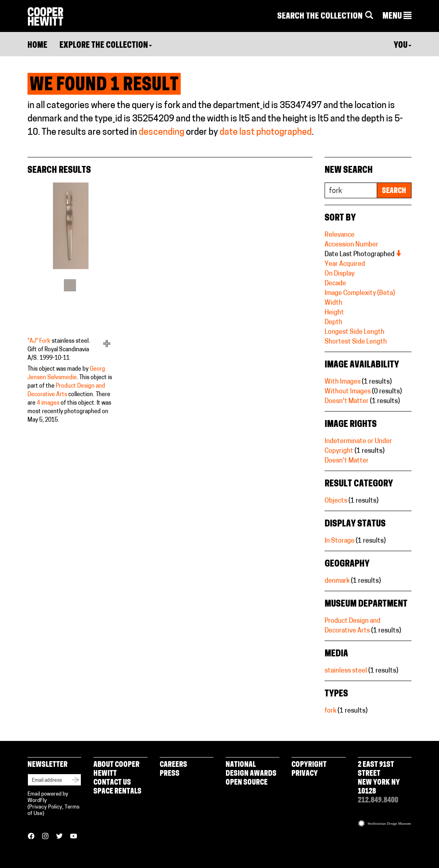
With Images (343, 382)
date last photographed (266, 133)
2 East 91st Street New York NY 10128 (379, 778)
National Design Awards (251, 769)
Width (333, 303)
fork (330, 711)
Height (334, 313)
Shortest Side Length (356, 342)
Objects (336, 501)
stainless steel (346, 671)
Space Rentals (117, 792)
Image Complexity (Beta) (360, 293)
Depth (333, 323)
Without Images (348, 392)
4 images (48, 403)
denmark (337, 581)
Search (394, 191)
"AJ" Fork (39, 341)
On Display (340, 274)
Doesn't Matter (347, 401)
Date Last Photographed (363, 255)
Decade (335, 284)
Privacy (305, 774)
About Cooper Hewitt (116, 769)
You (403, 46)
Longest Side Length (355, 332)
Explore (106, 46)
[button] (397, 17)
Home (37, 46)
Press (170, 774)
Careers (173, 765)
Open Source (247, 783)
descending (161, 133)
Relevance (340, 235)
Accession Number (351, 245)
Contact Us (112, 783)
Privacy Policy (46, 807)
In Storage (340, 541)
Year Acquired (345, 264)
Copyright (309, 765)
